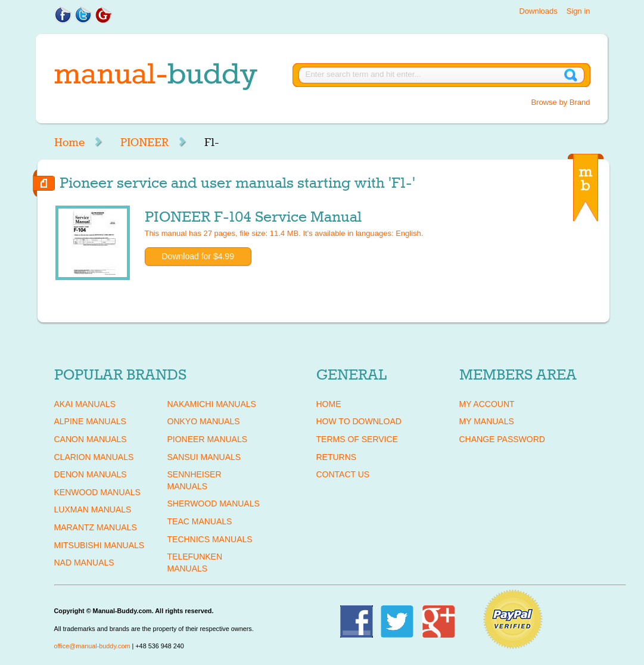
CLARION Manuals (94, 457)
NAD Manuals (84, 563)
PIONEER (144, 142)
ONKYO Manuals (204, 421)
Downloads (538, 11)
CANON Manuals (91, 439)
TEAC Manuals (200, 521)
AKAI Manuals (85, 404)
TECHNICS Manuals (210, 539)
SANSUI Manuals (204, 457)
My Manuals (487, 421)
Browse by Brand (561, 102)
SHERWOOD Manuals (214, 504)
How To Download (359, 421)
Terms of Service (357, 439)
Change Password (502, 439)
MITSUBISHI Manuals (99, 545)
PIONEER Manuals (208, 439)
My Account (487, 404)
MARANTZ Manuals (96, 527)
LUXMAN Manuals (93, 509)
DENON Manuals (91, 474)
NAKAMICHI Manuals (212, 404)
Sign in (578, 11)
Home (69, 142)
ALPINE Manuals (90, 421)
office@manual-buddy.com (92, 646)
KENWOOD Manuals (97, 492)
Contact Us (343, 474)
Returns (337, 457)
